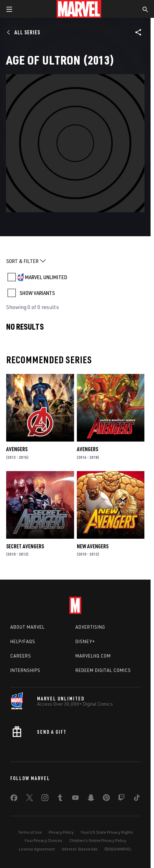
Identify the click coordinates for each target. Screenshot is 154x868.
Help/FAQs (23, 641)
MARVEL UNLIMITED (46, 277)
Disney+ (85, 641)
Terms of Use (30, 832)
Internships (25, 670)
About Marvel (27, 627)
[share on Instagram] (45, 799)
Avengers (17, 449)
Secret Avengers (25, 546)
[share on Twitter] (29, 799)
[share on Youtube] (75, 799)
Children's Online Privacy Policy (98, 840)
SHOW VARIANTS (37, 293)
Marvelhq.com (93, 656)
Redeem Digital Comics (103, 670)
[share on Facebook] (14, 799)
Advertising (90, 627)
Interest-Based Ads (80, 849)
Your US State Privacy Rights (107, 832)
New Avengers (93, 546)
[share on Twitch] (121, 799)
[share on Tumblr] (60, 799)
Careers (21, 656)
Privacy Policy (61, 832)
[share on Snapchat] (91, 799)
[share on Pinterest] (106, 799)
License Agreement (37, 849)
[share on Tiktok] (137, 799)
